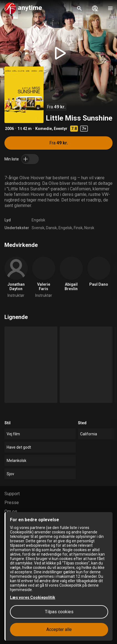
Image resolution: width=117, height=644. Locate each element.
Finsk (78, 228)
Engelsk (38, 220)
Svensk (38, 228)
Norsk (89, 228)
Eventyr (61, 129)
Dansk (51, 228)
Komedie (44, 129)
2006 (9, 129)
